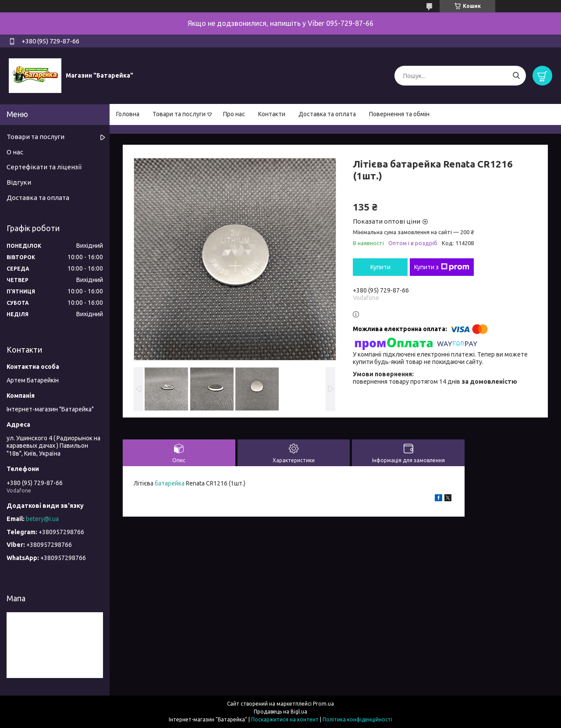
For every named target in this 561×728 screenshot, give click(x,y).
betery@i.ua (42, 519)
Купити (380, 267)
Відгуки (19, 182)
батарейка (170, 483)
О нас (15, 152)
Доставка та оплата (327, 114)
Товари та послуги (179, 114)
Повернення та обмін (399, 114)
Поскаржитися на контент (285, 719)
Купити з (442, 267)
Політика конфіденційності (357, 719)
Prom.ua (323, 704)
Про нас (234, 114)
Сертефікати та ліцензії (44, 167)
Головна (128, 114)
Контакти (272, 114)
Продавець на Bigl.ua (280, 712)
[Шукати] (516, 76)
